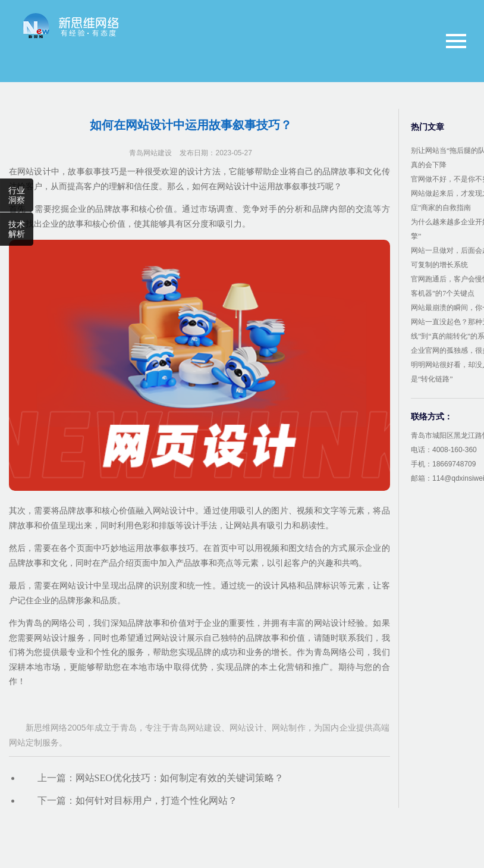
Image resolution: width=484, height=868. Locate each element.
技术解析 (17, 229)
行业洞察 (17, 195)
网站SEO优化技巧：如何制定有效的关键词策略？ (180, 778)
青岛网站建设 (150, 153)
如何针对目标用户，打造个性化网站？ (156, 800)
